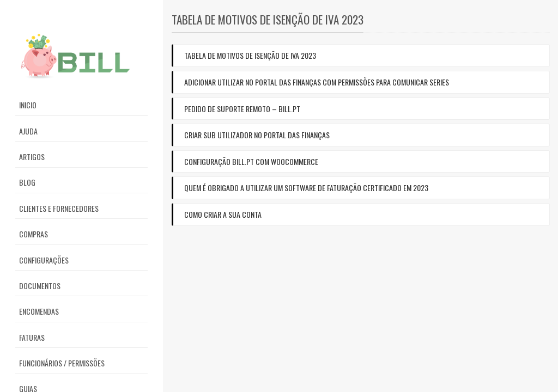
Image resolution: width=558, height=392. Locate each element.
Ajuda (28, 131)
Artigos (32, 157)
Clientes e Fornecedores (59, 208)
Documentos (40, 286)
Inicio (28, 105)
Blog (27, 182)
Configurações (44, 260)
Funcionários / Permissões (62, 363)
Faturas (32, 337)
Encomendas (39, 311)
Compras (34, 234)
